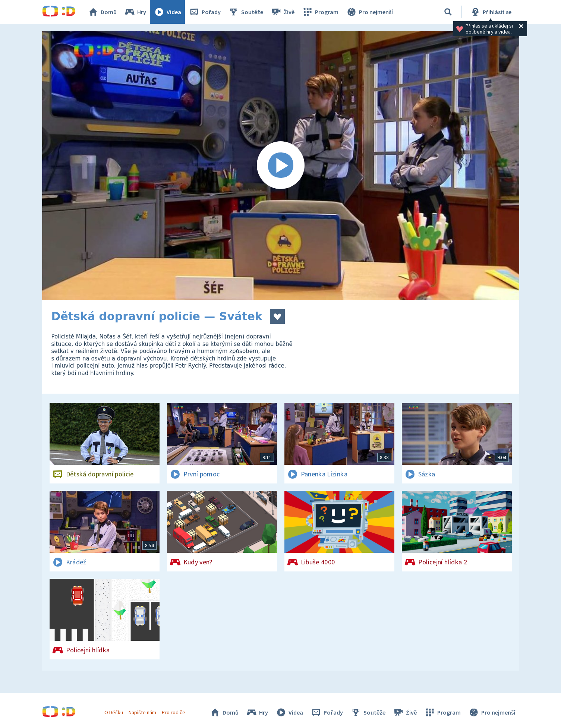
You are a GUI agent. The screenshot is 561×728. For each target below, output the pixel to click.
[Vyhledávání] (448, 12)
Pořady (205, 12)
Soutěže (246, 12)
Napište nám (142, 712)
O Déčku (114, 712)
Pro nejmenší (369, 12)
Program (320, 12)
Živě (283, 12)
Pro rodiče (174, 712)
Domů (102, 12)
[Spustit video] (281, 166)
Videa (167, 12)
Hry (135, 12)
